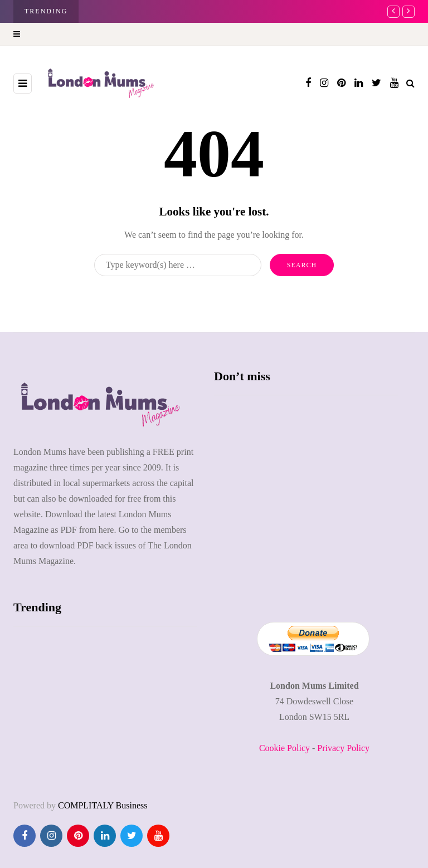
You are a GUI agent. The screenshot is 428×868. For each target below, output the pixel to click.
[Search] (178, 265)
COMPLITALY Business (103, 805)
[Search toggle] (410, 83)
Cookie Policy (284, 748)
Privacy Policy (343, 748)
